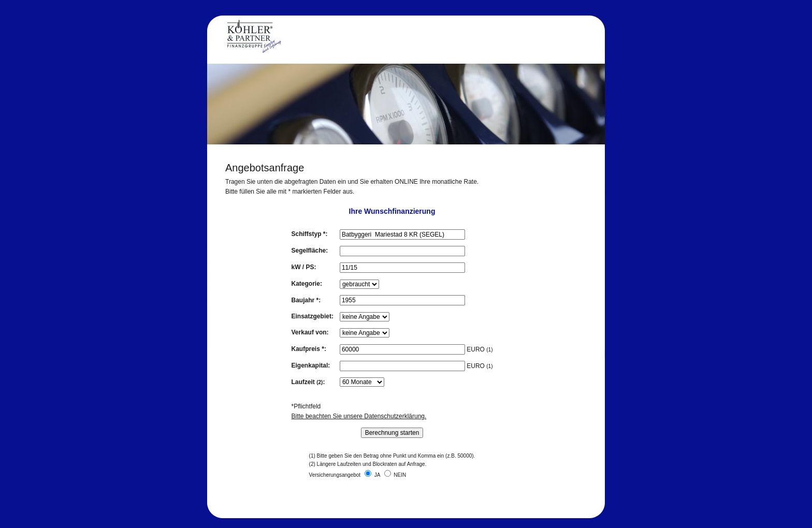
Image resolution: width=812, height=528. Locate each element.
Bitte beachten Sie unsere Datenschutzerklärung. (359, 416)
